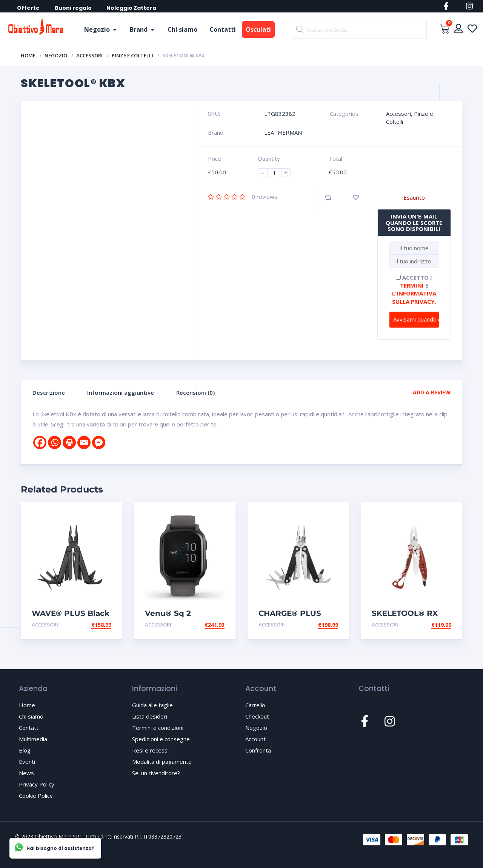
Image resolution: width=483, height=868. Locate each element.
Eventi (27, 762)
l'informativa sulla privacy (414, 297)
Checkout (257, 716)
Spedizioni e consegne (161, 739)
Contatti (223, 29)
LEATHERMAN (283, 132)
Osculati (258, 29)
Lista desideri (150, 716)
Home (28, 55)
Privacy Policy (37, 784)
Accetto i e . (414, 289)
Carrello (255, 705)
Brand (139, 29)
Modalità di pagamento (162, 762)
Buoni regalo (74, 8)
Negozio (97, 29)
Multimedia (33, 739)
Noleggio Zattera (132, 8)
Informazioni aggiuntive (121, 392)
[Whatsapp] (55, 442)
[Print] (69, 442)
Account (255, 739)
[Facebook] (40, 442)
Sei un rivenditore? (156, 773)
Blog (25, 750)
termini (412, 285)
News (26, 773)
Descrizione (49, 392)
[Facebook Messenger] (99, 442)
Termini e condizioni (158, 728)
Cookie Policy (36, 796)
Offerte (29, 8)
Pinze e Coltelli (132, 55)
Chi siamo (182, 29)
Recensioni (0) (195, 392)
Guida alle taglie (152, 705)
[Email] (84, 442)
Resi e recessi (150, 750)
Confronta (258, 750)
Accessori (89, 55)
